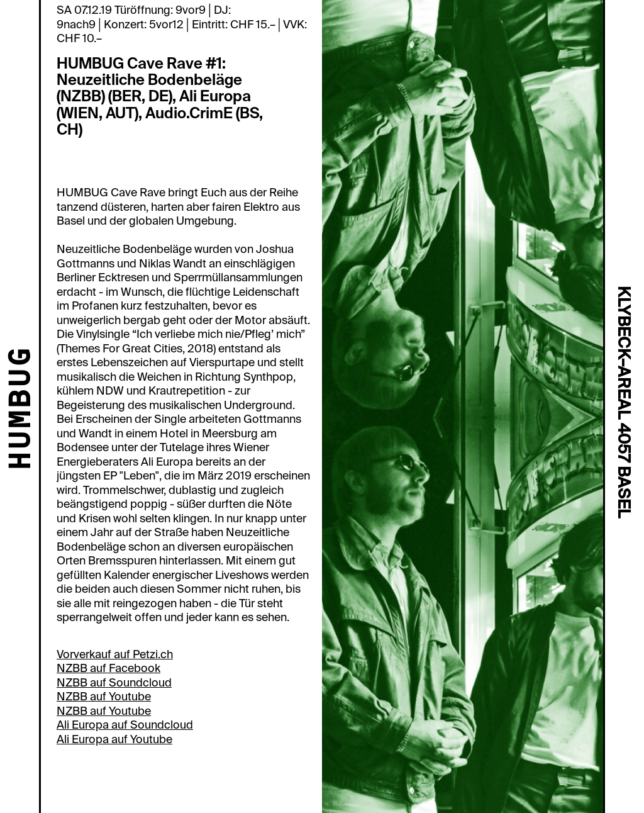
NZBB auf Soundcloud (114, 683)
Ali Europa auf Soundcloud (125, 725)
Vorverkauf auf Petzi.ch (115, 654)
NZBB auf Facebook (108, 668)
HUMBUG (22, 410)
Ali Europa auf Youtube (114, 739)
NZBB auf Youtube (104, 697)
